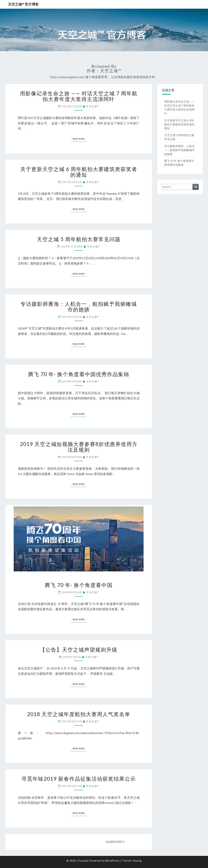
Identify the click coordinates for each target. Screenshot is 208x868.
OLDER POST (115, 842)
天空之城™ (93, 106)
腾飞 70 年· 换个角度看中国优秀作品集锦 (79, 374)
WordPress (112, 861)
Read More (80, 139)
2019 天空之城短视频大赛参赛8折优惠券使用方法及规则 (79, 447)
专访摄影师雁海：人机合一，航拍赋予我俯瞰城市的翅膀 (79, 307)
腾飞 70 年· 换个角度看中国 (79, 585)
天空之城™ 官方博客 (23, 4)
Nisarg (137, 861)
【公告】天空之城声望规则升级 (79, 650)
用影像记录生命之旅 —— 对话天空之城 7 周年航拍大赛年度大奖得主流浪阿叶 (79, 96)
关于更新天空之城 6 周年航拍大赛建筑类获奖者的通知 (79, 172)
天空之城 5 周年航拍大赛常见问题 (79, 239)
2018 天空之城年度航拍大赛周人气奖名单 (79, 714)
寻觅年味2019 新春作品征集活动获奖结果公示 (79, 779)
